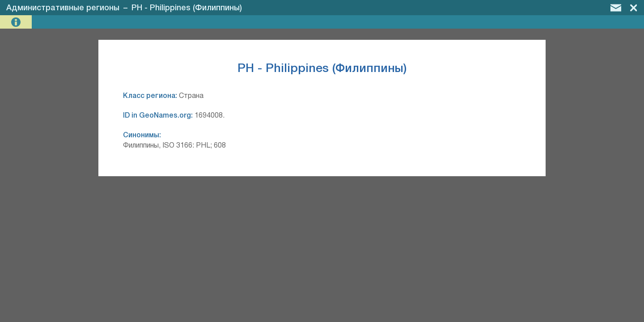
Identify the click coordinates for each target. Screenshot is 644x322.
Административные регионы (63, 8)
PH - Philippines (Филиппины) (187, 8)
